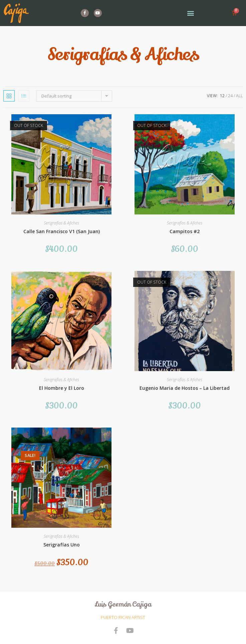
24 (230, 96)
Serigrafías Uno (62, 545)
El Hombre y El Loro (62, 388)
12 (222, 96)
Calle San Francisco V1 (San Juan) (62, 231)
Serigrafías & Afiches (61, 223)
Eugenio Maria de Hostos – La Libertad (185, 388)
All (239, 96)
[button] (190, 13)
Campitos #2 (185, 231)
